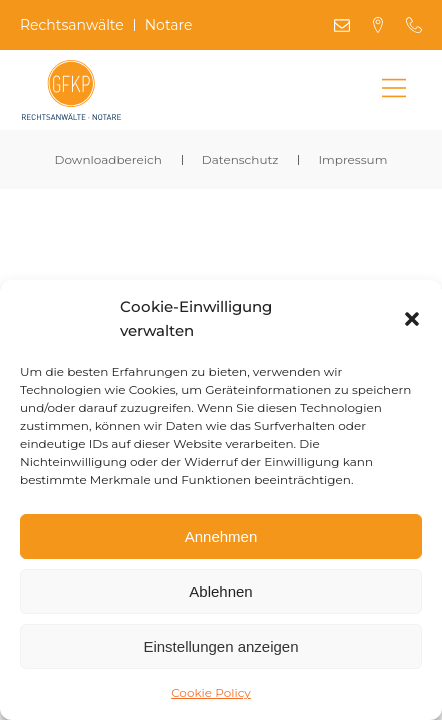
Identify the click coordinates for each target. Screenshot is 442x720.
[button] (412, 319)
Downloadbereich (108, 159)
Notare (169, 25)
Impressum (352, 159)
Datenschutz (240, 159)
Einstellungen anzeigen (220, 646)
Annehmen (221, 536)
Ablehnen (220, 591)
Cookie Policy (211, 692)
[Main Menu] (394, 90)
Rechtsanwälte (72, 25)
